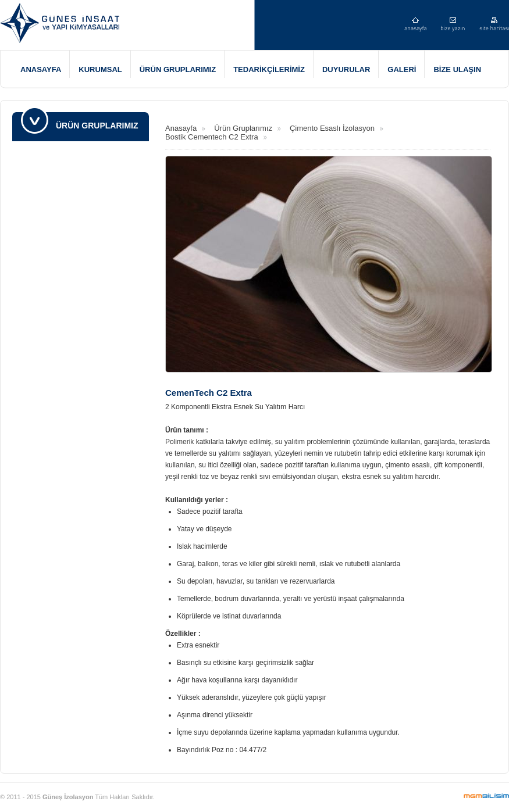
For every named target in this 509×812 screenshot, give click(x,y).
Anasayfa (181, 128)
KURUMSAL (100, 69)
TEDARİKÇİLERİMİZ (269, 69)
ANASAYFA (41, 69)
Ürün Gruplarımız (243, 128)
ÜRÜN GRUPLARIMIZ (178, 69)
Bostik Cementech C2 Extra (212, 137)
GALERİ (402, 69)
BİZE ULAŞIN (457, 69)
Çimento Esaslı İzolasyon (332, 128)
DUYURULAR (346, 69)
